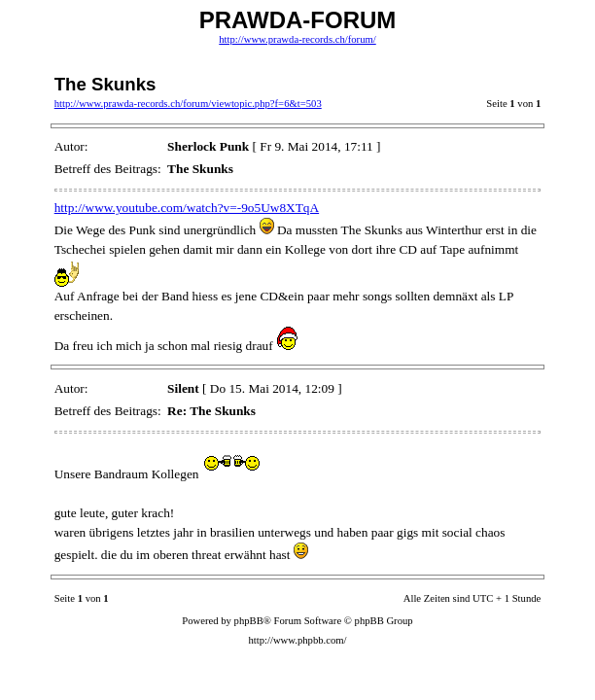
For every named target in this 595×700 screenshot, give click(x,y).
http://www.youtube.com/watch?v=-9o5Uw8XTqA (187, 208)
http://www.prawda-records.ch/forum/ (297, 39)
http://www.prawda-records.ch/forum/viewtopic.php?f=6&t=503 (188, 104)
